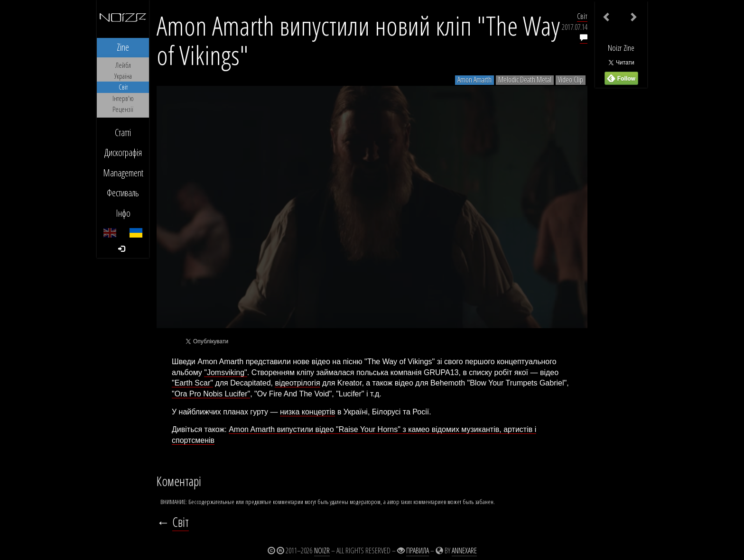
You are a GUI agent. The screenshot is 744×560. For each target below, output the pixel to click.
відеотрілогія (297, 383)
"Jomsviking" (226, 372)
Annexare (464, 551)
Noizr (322, 551)
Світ (582, 16)
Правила (418, 551)
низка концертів (308, 412)
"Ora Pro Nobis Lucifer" (211, 394)
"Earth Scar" (192, 383)
